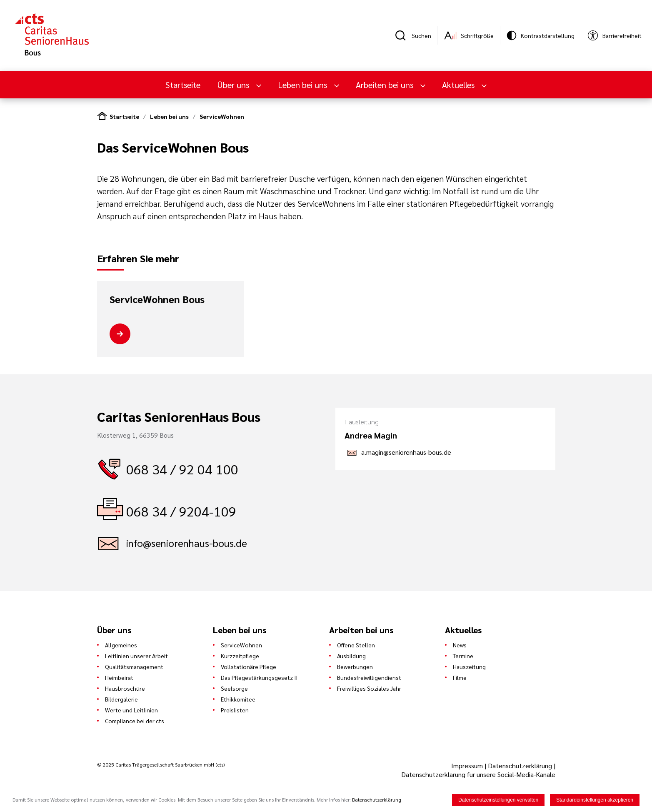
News (460, 645)
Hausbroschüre (125, 688)
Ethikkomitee (238, 699)
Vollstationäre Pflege (249, 667)
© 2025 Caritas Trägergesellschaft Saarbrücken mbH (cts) (161, 764)
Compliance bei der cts (135, 721)
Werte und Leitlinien (131, 710)
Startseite (183, 85)
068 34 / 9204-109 (181, 511)
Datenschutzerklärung (520, 766)
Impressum (468, 766)
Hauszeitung (469, 667)
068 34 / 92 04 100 (182, 469)
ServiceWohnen (222, 116)
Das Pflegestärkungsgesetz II (259, 677)
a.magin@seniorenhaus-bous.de (406, 452)
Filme (460, 677)
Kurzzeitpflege (240, 656)
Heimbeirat (119, 677)
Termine (463, 656)
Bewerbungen (355, 667)
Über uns (234, 85)
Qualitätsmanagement (134, 667)
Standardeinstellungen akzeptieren (595, 800)
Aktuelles (459, 85)
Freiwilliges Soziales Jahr (369, 688)
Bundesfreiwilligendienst (369, 677)
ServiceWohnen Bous (157, 299)
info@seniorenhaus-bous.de (187, 543)
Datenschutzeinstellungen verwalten (498, 800)
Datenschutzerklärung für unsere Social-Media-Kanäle (478, 774)
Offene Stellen (356, 645)
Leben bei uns (304, 85)
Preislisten (235, 710)
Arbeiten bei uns (386, 85)
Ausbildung (351, 656)
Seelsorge (234, 688)
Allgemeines (121, 645)
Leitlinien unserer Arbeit (136, 656)
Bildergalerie (121, 699)
